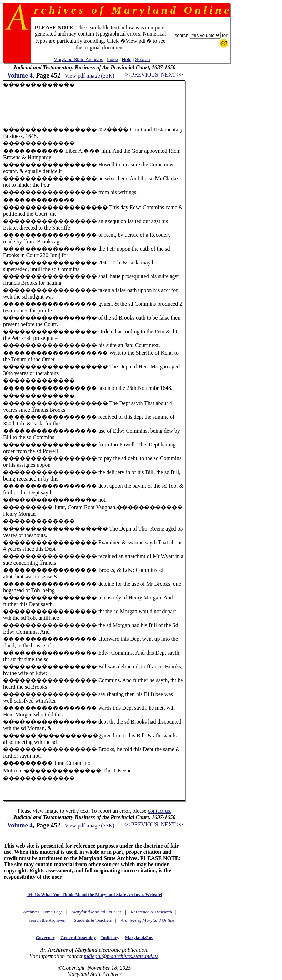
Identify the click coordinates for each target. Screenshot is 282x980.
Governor (45, 937)
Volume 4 (20, 75)
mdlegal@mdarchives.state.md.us (121, 956)
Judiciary (110, 937)
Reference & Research (151, 912)
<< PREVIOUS (141, 75)
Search (142, 59)
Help (127, 59)
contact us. (160, 811)
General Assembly (78, 937)
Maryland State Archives (79, 59)
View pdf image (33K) (89, 76)
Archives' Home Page (43, 912)
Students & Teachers (93, 920)
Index (113, 59)
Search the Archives (47, 920)
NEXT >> (172, 75)
